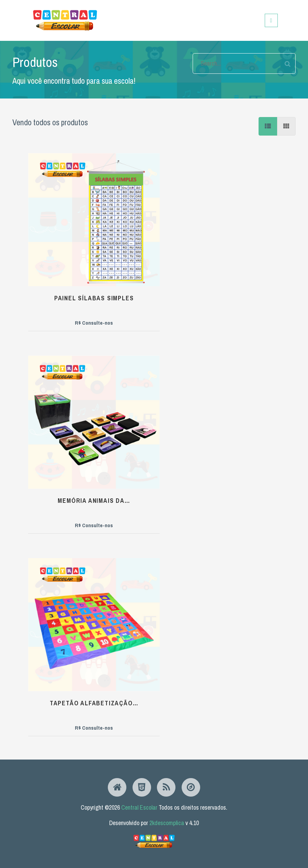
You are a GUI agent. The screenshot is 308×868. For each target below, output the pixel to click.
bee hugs (63, 376)
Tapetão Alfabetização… (256, 240)
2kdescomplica (167, 823)
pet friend (256, 657)
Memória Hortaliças (160, 380)
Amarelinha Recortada (159, 662)
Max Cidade (63, 656)
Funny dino (64, 516)
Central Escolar (139, 807)
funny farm (256, 517)
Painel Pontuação (159, 518)
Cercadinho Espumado (256, 380)
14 (251, 725)
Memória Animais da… (159, 240)
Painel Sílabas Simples (63, 240)
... (230, 725)
